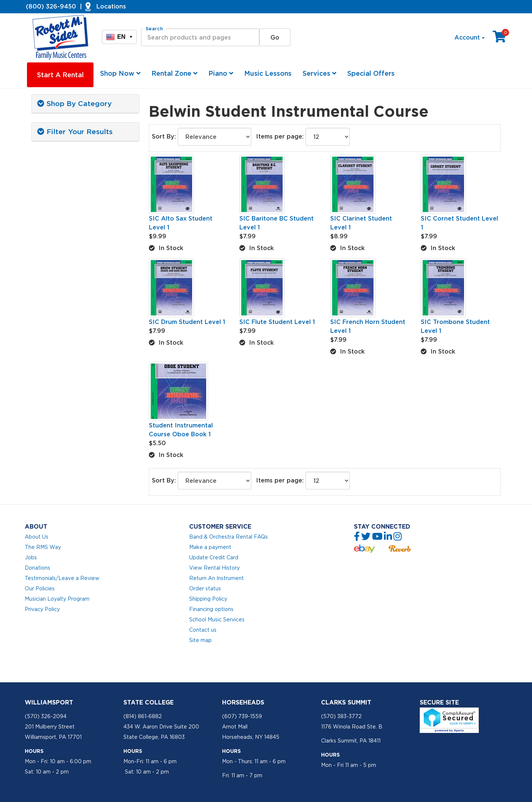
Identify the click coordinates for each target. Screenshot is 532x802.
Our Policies (40, 588)
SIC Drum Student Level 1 (187, 322)
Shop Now (120, 73)
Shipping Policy (208, 599)
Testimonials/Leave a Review (62, 578)
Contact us (203, 630)
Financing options (211, 609)
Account (470, 37)
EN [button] (119, 37)
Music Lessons (268, 73)
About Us (37, 537)
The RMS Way (43, 547)
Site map (200, 640)
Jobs (31, 557)
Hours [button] (34, 751)
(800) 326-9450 (51, 6)
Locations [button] (111, 6)
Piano (221, 73)
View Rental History (214, 568)
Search (154, 29)
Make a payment (210, 547)
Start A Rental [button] (60, 75)
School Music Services (217, 620)
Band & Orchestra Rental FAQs (229, 537)
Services (319, 73)
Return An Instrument (216, 578)
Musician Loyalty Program (57, 599)
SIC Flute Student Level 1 (277, 322)
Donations (37, 568)
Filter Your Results (75, 132)
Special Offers (371, 73)
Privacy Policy (42, 609)
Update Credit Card (214, 557)
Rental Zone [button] (174, 73)
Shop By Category (74, 103)
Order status (205, 588)
